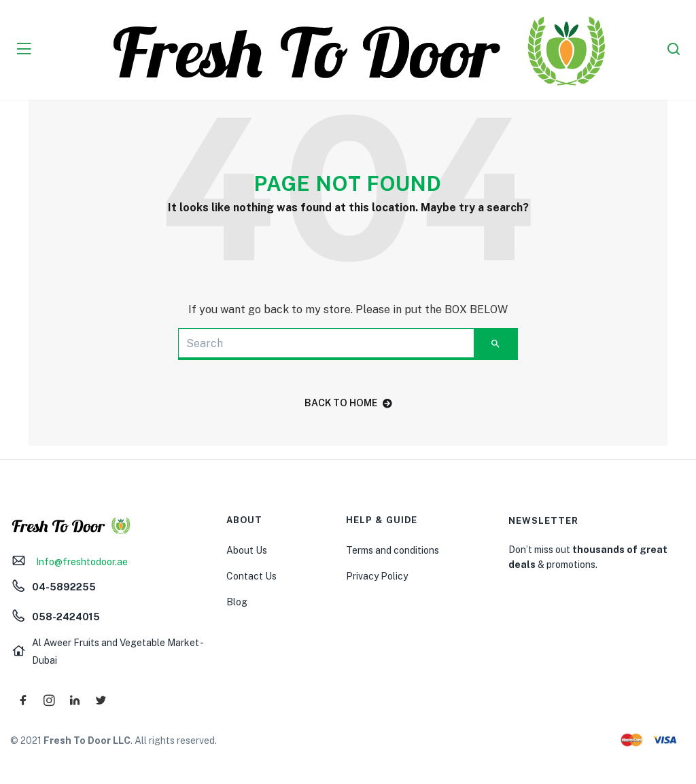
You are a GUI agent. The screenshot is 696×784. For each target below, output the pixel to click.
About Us (247, 550)
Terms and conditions (393, 550)
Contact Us (251, 576)
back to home (348, 403)
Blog (237, 602)
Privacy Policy (377, 576)
